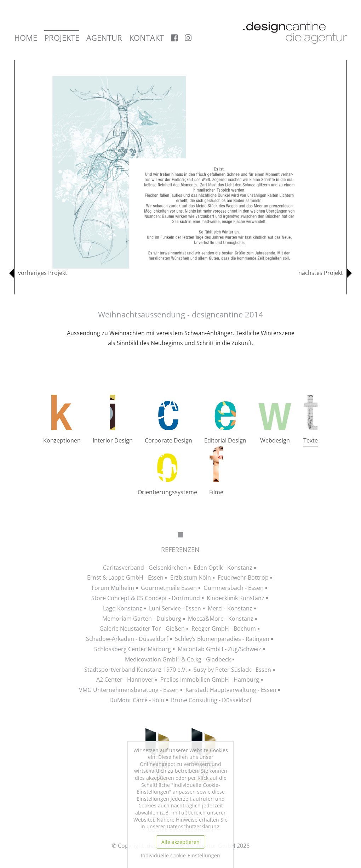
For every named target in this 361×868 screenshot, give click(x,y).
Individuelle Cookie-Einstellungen (180, 855)
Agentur (104, 38)
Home (26, 38)
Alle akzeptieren (180, 842)
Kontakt (147, 38)
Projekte (62, 38)
